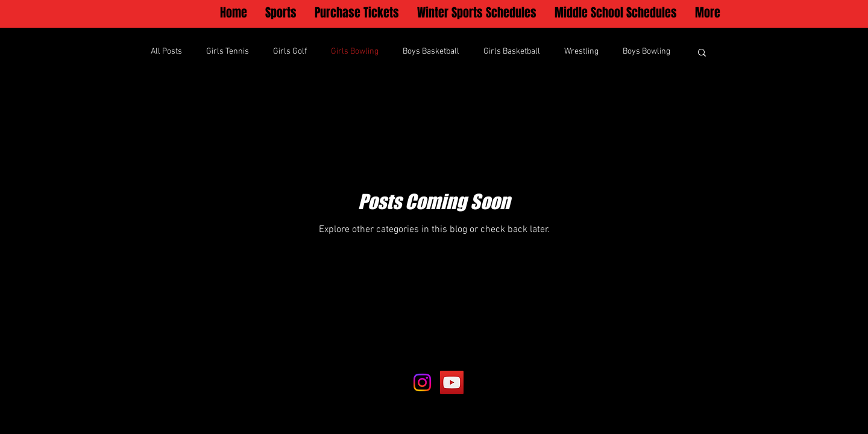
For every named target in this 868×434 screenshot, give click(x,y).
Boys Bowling (646, 52)
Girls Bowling (355, 52)
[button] (281, 13)
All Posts (166, 52)
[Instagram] (422, 382)
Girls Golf (290, 52)
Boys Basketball (431, 52)
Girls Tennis (228, 52)
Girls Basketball (512, 52)
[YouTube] (452, 382)
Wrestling (581, 52)
